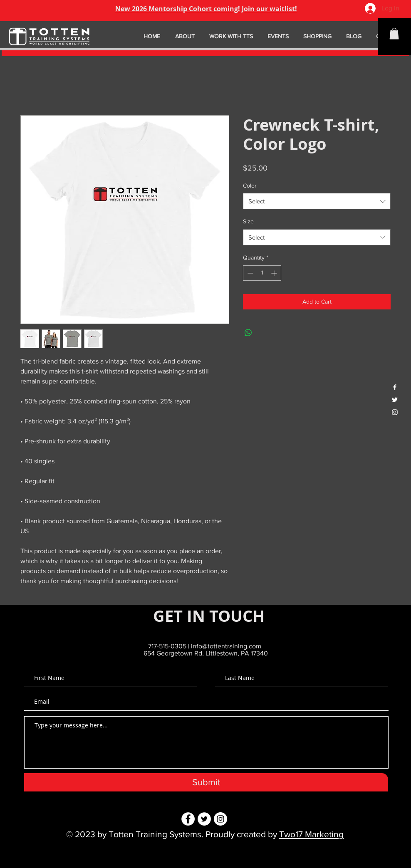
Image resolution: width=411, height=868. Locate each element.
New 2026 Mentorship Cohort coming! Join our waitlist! (206, 9)
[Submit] (206, 782)
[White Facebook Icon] (395, 387)
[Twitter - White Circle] (204, 819)
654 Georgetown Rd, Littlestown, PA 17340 (206, 653)
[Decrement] (249, 273)
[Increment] (275, 273)
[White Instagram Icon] (395, 412)
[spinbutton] (262, 273)
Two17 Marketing (311, 834)
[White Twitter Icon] (395, 400)
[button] (394, 33)
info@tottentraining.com (226, 646)
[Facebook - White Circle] (188, 819)
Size (248, 221)
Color (250, 185)
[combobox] (317, 201)
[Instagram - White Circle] (220, 819)
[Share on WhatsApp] (248, 333)
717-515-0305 (167, 646)
